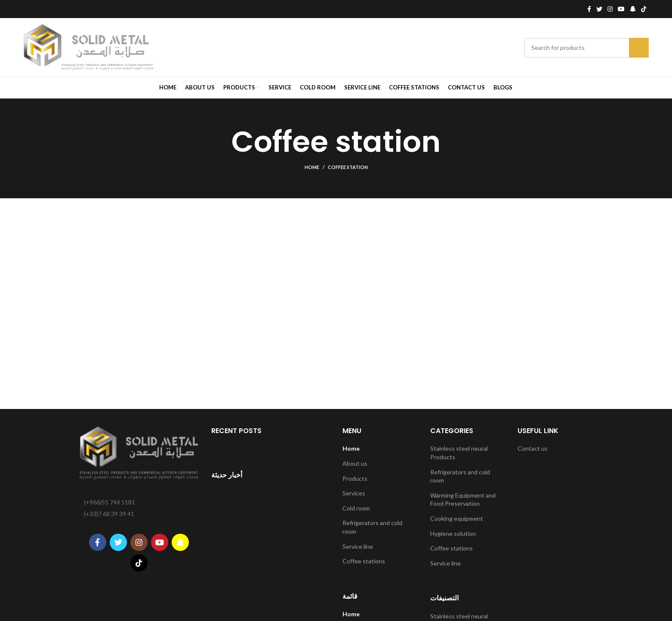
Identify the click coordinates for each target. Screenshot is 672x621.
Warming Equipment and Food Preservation (463, 500)
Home (312, 167)
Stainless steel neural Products (459, 453)
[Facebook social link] (589, 9)
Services (354, 493)
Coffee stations (364, 561)
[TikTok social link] (644, 9)
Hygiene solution (453, 533)
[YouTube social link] (621, 9)
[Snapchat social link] (633, 9)
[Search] (586, 48)
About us (355, 463)
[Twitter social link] (599, 9)
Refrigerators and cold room (372, 527)
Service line (358, 546)
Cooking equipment (457, 518)
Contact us (533, 448)
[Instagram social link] (610, 9)
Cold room (356, 508)
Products (355, 478)
